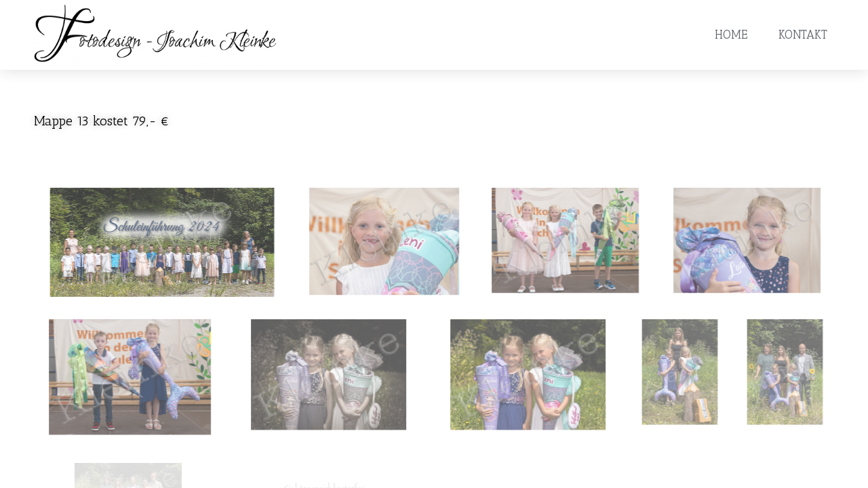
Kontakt (803, 35)
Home (731, 35)
